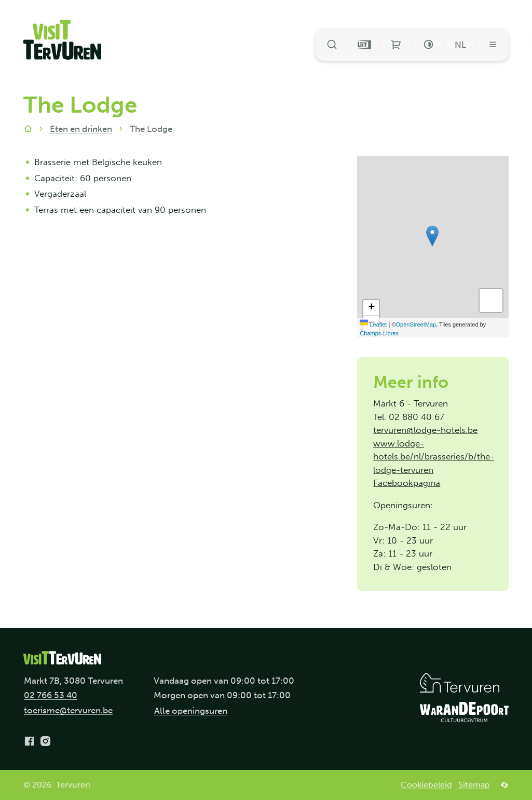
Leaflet (373, 324)
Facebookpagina (407, 483)
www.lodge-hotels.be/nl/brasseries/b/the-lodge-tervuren (434, 457)
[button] (432, 236)
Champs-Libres (379, 333)
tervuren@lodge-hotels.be (425, 430)
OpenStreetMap (416, 324)
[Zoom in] (371, 308)
